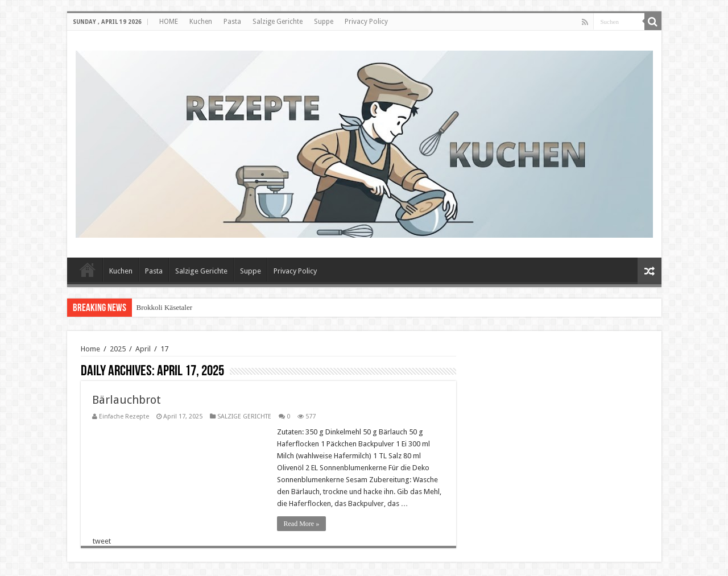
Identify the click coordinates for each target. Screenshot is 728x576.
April (143, 349)
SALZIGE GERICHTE (244, 417)
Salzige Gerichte (278, 22)
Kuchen (201, 22)
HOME (169, 22)
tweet (102, 541)
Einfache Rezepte (124, 417)
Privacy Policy (366, 22)
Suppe (324, 22)
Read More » (302, 524)
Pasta (232, 22)
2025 (118, 349)
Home (90, 349)
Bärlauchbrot (127, 400)
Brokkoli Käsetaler (165, 307)
